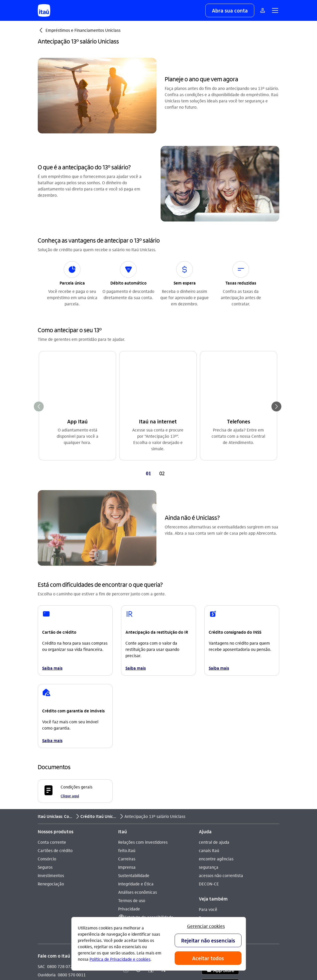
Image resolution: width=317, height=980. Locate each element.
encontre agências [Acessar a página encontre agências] (216, 732)
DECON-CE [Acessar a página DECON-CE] (209, 757)
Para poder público (216, 799)
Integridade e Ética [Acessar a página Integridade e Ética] (136, 757)
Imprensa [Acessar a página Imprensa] (127, 740)
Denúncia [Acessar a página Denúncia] (47, 856)
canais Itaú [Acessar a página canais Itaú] (209, 723)
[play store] (220, 858)
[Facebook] (151, 843)
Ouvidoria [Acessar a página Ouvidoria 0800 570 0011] (47, 848)
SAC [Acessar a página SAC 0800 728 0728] (41, 839)
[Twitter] (163, 843)
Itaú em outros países (62, 874)
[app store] (220, 843)
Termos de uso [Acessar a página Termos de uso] (132, 773)
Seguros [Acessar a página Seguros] (45, 740)
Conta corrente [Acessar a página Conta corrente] (52, 715)
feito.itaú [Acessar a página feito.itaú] (127, 723)
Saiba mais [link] (52, 541)
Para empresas (213, 791)
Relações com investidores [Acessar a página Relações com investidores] (143, 715)
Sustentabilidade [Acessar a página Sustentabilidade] (134, 748)
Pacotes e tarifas (215, 807)
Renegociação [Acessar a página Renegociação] (51, 757)
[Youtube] (138, 843)
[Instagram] (126, 843)
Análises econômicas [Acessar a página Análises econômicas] (138, 765)
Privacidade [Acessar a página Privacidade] (129, 782)
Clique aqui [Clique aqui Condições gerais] (70, 669)
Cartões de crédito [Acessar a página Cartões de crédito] (55, 723)
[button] (230, 10)
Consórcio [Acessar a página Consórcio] (47, 732)
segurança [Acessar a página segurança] (209, 740)
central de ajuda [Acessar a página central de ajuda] (214, 715)
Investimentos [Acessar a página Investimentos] (51, 748)
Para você (208, 782)
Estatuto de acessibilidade (149, 790)
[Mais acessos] (263, 10)
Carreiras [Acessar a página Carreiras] (127, 732)
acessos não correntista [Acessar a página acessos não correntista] (221, 748)
